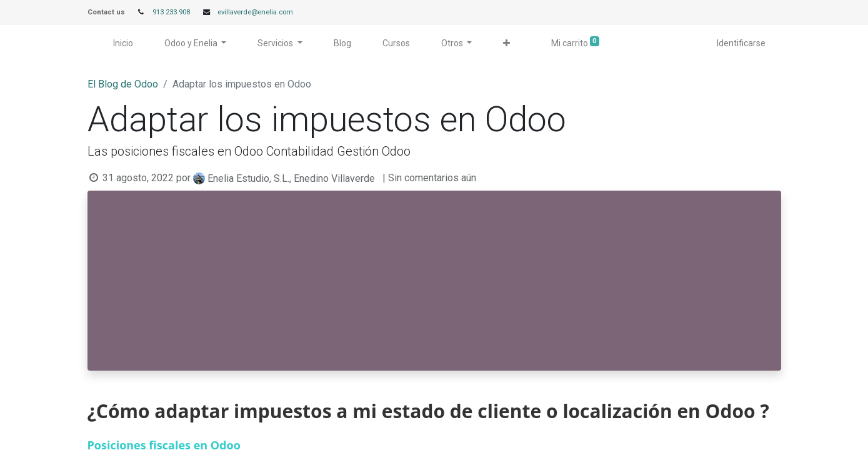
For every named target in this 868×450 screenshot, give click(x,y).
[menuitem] (123, 43)
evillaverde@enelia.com (255, 12)
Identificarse (741, 43)
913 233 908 (171, 12)
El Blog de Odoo (123, 84)
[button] (506, 43)
